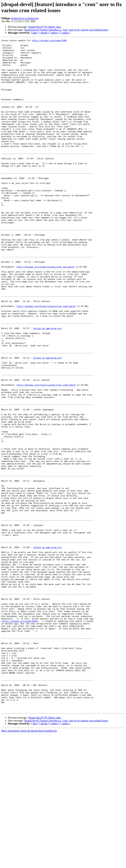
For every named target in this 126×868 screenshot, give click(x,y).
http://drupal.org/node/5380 (49, 41)
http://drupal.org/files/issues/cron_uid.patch (46, 313)
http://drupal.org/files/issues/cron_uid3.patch (46, 454)
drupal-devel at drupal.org (25, 18)
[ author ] (65, 33)
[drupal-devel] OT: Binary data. (45, 27)
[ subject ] (55, 33)
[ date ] (35, 33)
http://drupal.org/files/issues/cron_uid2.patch (46, 360)
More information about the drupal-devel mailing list (29, 865)
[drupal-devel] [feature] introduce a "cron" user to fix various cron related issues (66, 30)
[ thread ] (44, 33)
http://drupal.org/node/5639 (20, 738)
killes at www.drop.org (47, 386)
